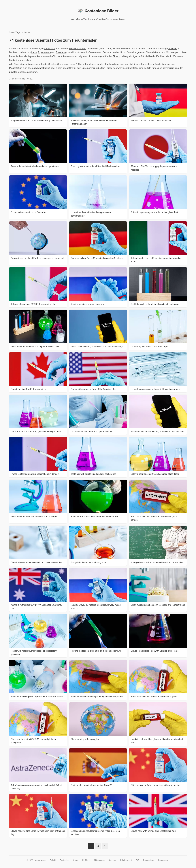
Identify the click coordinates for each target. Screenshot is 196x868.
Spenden (112, 860)
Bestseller (64, 860)
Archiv (75, 860)
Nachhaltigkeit (43, 68)
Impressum (163, 860)
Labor (34, 52)
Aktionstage (99, 860)
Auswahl (173, 49)
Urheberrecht (126, 860)
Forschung (61, 52)
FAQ (137, 860)
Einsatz (117, 56)
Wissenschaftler (77, 49)
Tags (18, 32)
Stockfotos (50, 49)
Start (11, 32)
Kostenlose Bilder (98, 11)
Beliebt (53, 860)
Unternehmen (89, 68)
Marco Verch (40, 860)
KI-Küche (86, 860)
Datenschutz (149, 860)
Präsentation (16, 68)
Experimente (44, 52)
